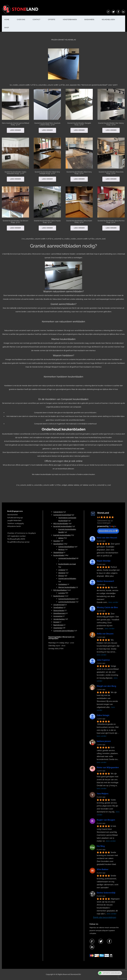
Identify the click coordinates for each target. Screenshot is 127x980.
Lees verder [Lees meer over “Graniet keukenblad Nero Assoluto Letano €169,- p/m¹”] (47, 130)
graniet (43, 308)
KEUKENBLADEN (108, 20)
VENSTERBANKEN (70, 20)
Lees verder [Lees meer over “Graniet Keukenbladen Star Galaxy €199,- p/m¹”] (111, 130)
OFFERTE (52, 20)
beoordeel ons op (108, 531)
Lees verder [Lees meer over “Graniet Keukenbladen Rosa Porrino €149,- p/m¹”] (111, 228)
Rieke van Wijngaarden (108, 767)
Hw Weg (101, 846)
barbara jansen (104, 741)
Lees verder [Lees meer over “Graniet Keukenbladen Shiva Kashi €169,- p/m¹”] (79, 228)
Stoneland (14, 254)
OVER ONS (21, 20)
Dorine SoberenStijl (106, 893)
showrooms (112, 465)
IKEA (68, 474)
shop (7, 28)
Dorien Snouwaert (105, 581)
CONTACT (36, 20)
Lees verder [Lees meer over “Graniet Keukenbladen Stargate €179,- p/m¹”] (79, 130)
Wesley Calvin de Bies (107, 607)
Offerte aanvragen (54, 461)
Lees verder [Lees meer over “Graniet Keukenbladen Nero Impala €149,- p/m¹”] (47, 228)
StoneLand (103, 513)
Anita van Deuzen (105, 634)
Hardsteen (108, 386)
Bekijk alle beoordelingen (105, 917)
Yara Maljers (103, 794)
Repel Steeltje (104, 561)
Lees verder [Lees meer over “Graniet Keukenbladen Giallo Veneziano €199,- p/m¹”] (15, 179)
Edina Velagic (103, 715)
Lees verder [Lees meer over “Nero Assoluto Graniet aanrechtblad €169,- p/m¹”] (15, 130)
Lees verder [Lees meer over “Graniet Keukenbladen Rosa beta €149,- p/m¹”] (111, 179)
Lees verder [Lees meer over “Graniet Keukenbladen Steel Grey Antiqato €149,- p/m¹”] (47, 179)
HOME (7, 20)
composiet (19, 403)
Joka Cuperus (103, 660)
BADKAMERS (89, 20)
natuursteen (46, 254)
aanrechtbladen (90, 413)
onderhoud (35, 434)
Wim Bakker (103, 869)
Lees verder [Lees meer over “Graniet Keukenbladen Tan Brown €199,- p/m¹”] (15, 228)
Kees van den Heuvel (107, 538)
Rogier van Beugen (106, 820)
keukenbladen (48, 343)
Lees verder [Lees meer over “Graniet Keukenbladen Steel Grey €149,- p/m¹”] (79, 179)
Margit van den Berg (106, 686)
